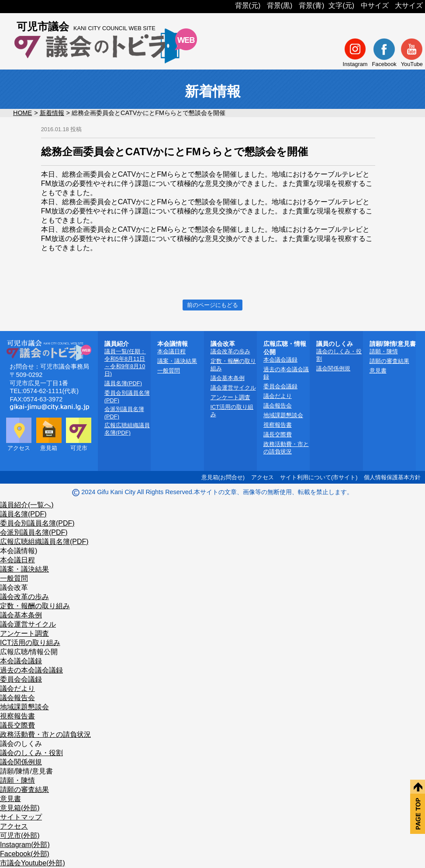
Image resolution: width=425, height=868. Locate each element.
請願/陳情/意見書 (26, 771)
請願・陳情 (384, 351)
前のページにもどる (212, 305)
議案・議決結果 (177, 361)
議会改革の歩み (230, 351)
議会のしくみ (21, 744)
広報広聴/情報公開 (29, 652)
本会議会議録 (280, 360)
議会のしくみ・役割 (31, 753)
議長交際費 (278, 434)
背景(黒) (280, 5)
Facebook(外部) (25, 854)
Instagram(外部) (25, 845)
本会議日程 (171, 351)
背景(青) (312, 5)
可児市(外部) (20, 835)
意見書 (378, 371)
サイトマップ (21, 817)
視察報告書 (278, 425)
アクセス (263, 477)
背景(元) (248, 5)
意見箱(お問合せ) (223, 477)
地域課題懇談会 (283, 415)
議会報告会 (278, 406)
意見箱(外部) (20, 808)
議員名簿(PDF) (123, 383)
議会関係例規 (333, 368)
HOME (22, 113)
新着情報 (52, 113)
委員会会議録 (280, 386)
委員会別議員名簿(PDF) (37, 523)
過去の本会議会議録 (31, 670)
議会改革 (14, 587)
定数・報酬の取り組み (35, 606)
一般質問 (169, 371)
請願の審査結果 (389, 361)
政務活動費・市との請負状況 (45, 734)
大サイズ (409, 5)
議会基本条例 (228, 378)
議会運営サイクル (233, 388)
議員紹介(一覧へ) (27, 505)
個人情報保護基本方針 (392, 477)
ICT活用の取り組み (30, 643)
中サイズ (375, 5)
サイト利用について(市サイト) (319, 477)
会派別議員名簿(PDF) (34, 532)
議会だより (278, 396)
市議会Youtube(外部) (33, 863)
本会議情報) (19, 551)
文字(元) (341, 5)
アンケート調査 (230, 397)
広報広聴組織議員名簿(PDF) (44, 542)
